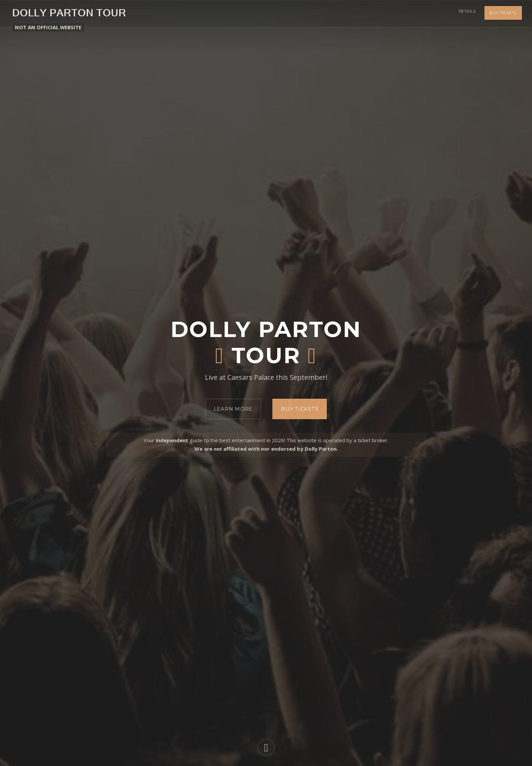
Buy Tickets (503, 14)
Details (466, 14)
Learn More (233, 409)
